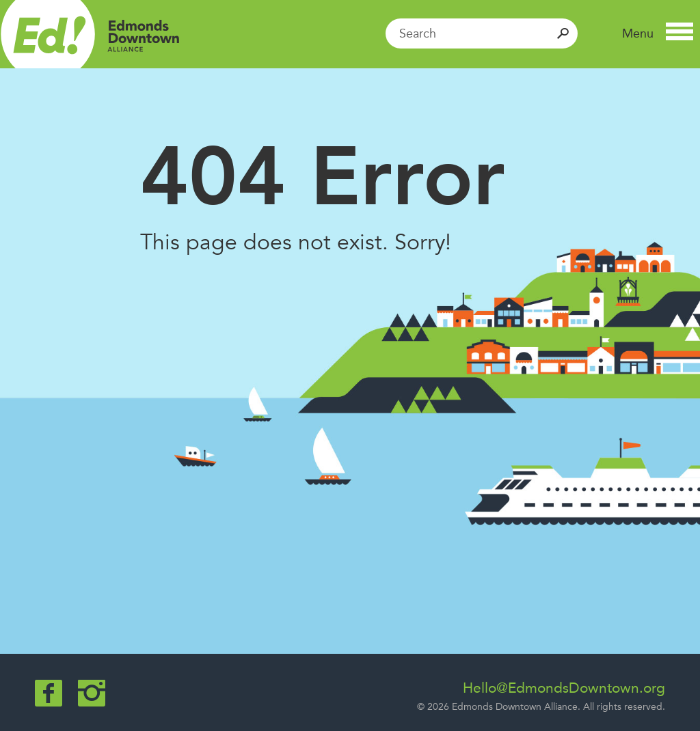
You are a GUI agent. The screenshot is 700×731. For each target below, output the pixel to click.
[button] (658, 33)
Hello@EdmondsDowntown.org (564, 688)
